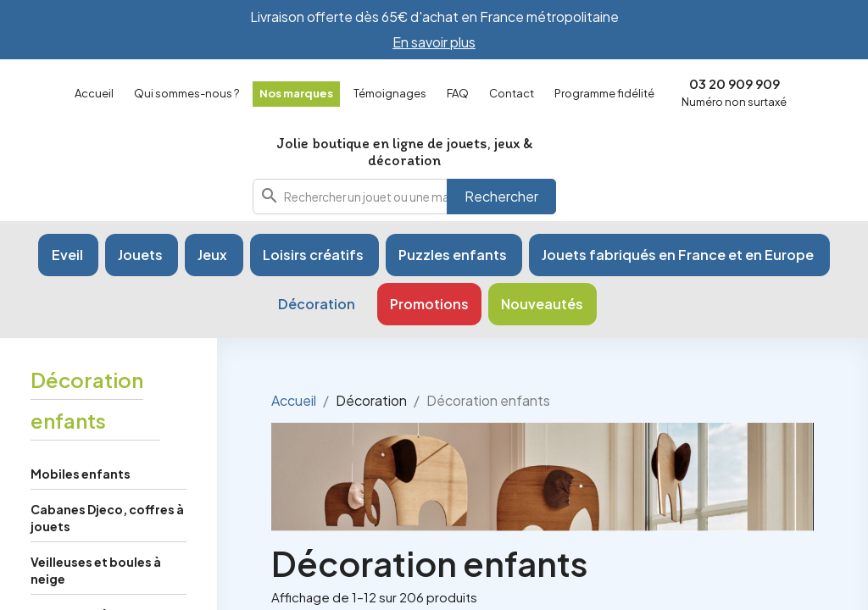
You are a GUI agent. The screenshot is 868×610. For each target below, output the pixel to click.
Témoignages (390, 93)
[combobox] (404, 197)
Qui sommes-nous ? (186, 93)
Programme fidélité (604, 93)
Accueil (94, 93)
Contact (512, 93)
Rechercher (501, 196)
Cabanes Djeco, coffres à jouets (107, 518)
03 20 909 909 (734, 83)
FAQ (458, 93)
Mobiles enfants (81, 474)
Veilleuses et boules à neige (96, 570)
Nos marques (296, 93)
